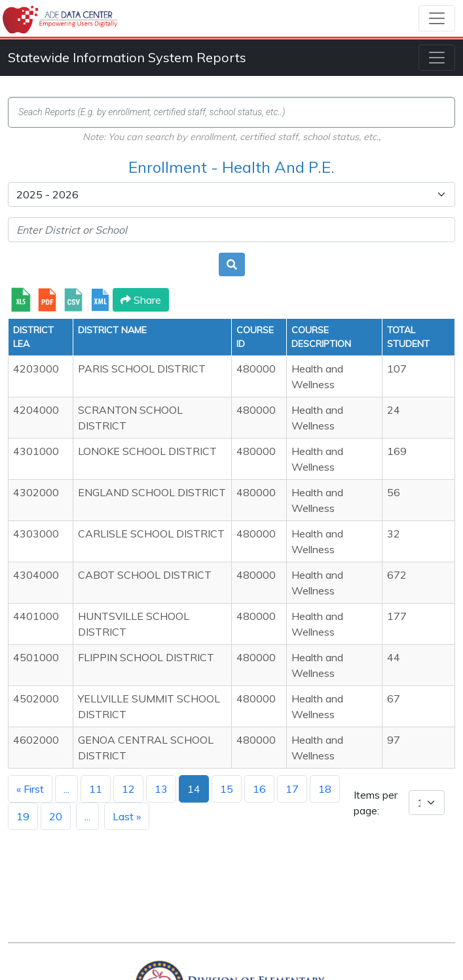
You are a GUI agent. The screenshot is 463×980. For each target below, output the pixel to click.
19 (23, 816)
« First (30, 789)
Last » (127, 816)
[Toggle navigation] (437, 18)
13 (161, 789)
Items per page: (376, 803)
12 (128, 789)
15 (227, 789)
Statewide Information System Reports (127, 57)
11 (96, 789)
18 (325, 789)
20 (56, 816)
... (66, 789)
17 (292, 789)
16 (259, 789)
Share (141, 300)
